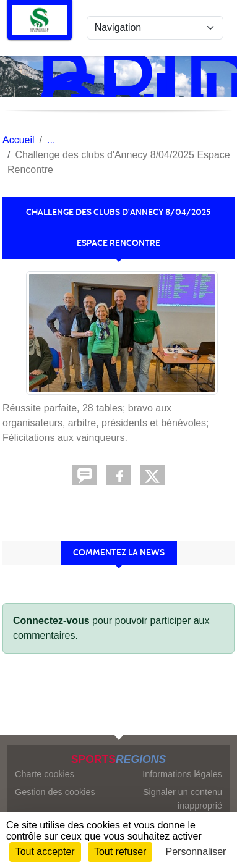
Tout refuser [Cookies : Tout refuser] (120, 852)
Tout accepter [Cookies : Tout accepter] (45, 852)
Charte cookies (45, 774)
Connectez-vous (51, 621)
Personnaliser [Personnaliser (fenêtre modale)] (196, 852)
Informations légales (182, 774)
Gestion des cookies (55, 792)
